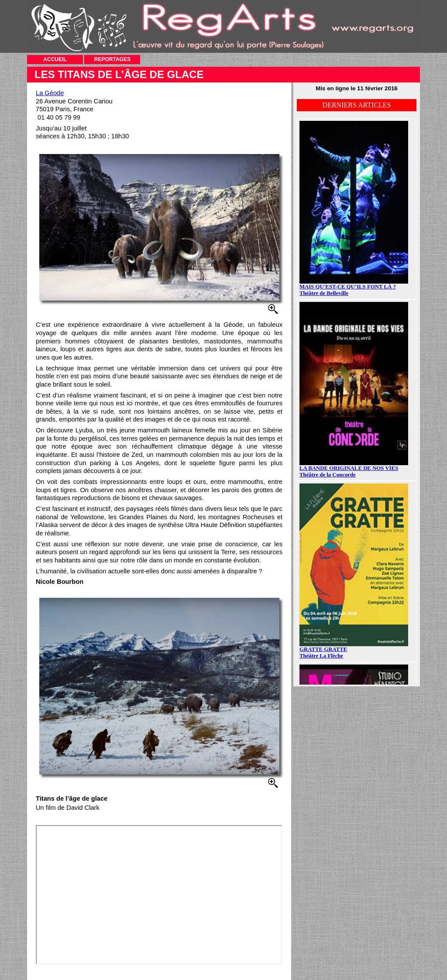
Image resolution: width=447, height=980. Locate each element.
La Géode (50, 93)
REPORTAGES (112, 59)
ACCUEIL (55, 59)
